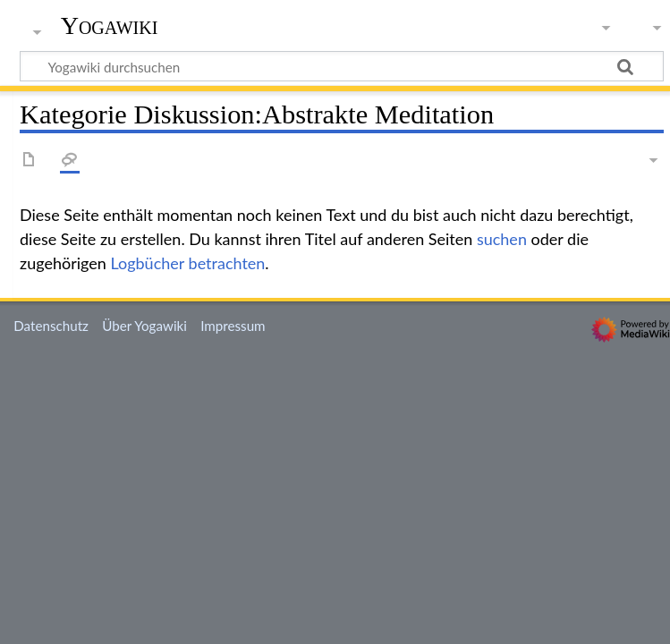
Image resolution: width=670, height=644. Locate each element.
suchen (502, 239)
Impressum (233, 326)
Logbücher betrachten (187, 263)
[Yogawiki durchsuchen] (342, 66)
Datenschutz (51, 326)
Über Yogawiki (144, 326)
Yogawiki (110, 26)
